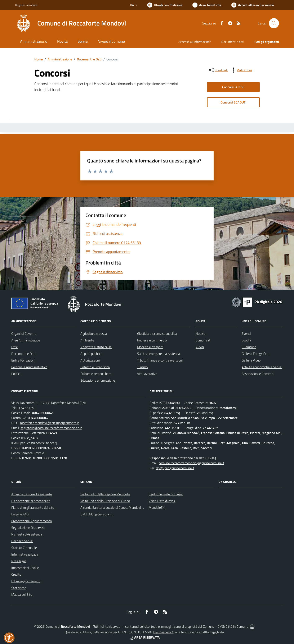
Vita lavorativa (147, 374)
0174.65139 (25, 408)
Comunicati (203, 340)
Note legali (19, 561)
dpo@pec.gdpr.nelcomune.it (175, 468)
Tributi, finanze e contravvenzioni (160, 360)
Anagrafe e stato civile (96, 347)
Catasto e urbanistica (95, 367)
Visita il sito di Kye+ (162, 501)
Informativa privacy (25, 554)
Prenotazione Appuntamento (32, 521)
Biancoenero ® (163, 632)
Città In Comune (237, 626)
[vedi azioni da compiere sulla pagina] (241, 70)
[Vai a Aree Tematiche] (207, 5)
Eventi (246, 333)
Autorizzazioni (90, 360)
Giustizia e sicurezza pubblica (157, 333)
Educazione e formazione (98, 380)
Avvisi (200, 347)
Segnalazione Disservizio (28, 528)
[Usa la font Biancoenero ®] (165, 5)
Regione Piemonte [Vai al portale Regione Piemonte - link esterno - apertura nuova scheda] (26, 5)
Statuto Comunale (24, 548)
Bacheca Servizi (22, 541)
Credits (16, 574)
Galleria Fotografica (255, 354)
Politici (16, 374)
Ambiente (87, 340)
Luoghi (246, 340)
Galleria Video (251, 360)
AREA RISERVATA (144, 637)
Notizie (200, 333)
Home (39, 59)
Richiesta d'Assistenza (27, 534)
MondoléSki (157, 507)
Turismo (142, 367)
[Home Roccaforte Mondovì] (71, 23)
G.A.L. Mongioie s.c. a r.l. (97, 514)
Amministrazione (60, 59)
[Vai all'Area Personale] (253, 5)
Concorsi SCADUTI (233, 102)
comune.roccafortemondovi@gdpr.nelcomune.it (191, 463)
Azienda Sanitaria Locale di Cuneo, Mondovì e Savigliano (119, 507)
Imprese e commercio (152, 340)
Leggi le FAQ (20, 514)
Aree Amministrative (26, 340)
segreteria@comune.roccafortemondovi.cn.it (51, 428)
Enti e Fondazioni (23, 360)
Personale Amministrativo (29, 367)
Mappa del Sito (22, 594)
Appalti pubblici (91, 354)
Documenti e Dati (89, 59)
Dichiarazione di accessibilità (31, 501)
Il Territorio (249, 347)
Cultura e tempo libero (96, 374)
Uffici (15, 347)
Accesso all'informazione (195, 42)
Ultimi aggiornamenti (26, 581)
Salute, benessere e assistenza (159, 354)
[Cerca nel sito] (274, 23)
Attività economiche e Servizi (262, 367)
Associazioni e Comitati (258, 374)
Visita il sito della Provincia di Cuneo (105, 501)
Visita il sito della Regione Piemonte (105, 494)
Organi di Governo (24, 333)
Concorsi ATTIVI (233, 87)
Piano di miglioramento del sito (33, 507)
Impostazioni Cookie (25, 568)
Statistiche (19, 588)
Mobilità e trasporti (150, 347)
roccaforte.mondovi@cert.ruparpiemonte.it (50, 423)
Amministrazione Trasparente (32, 494)
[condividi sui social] (218, 70)
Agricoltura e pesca (94, 333)
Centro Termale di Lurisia (166, 494)
